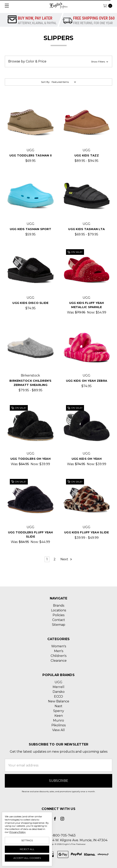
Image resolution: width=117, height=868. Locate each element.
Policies (58, 615)
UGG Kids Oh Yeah (87, 459)
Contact (59, 620)
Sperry (59, 711)
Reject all (27, 849)
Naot (58, 706)
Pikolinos (58, 725)
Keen (59, 716)
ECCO (58, 696)
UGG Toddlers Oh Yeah (30, 459)
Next (66, 559)
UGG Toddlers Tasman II (31, 155)
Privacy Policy (17, 832)
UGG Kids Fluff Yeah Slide (86, 532)
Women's (59, 646)
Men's (59, 651)
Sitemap (59, 625)
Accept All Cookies (27, 858)
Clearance (59, 661)
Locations (58, 610)
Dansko (59, 692)
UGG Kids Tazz (87, 155)
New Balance (59, 701)
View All (58, 730)
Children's (58, 656)
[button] (58, 61)
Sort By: (46, 82)
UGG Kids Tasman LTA (86, 229)
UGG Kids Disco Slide (30, 303)
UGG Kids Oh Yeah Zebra (87, 381)
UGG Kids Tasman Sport (30, 229)
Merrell (58, 687)
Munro (58, 720)
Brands (59, 606)
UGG (58, 682)
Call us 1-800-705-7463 (57, 835)
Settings (27, 840)
